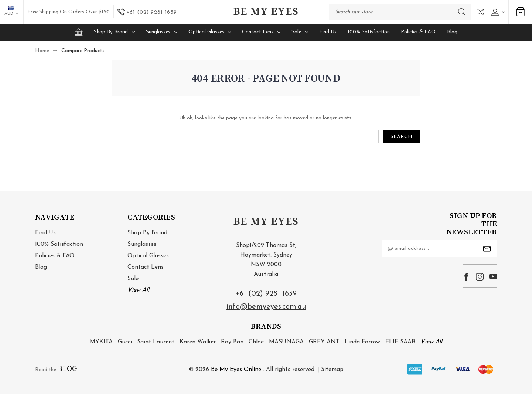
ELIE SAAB (400, 342)
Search (462, 12)
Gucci (125, 342)
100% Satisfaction (369, 32)
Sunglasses (162, 32)
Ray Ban (232, 342)
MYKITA (101, 342)
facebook (466, 277)
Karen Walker (198, 342)
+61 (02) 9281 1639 (266, 294)
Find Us (328, 32)
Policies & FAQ (418, 32)
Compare (480, 12)
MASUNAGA (286, 342)
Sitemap (332, 370)
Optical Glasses (210, 32)
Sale (300, 32)
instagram (480, 277)
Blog (452, 32)
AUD (11, 11)
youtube (493, 277)
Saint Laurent (156, 342)
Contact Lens (261, 32)
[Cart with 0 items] (521, 12)
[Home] (79, 32)
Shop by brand (114, 32)
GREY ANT (324, 342)
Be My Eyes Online (236, 370)
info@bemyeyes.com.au (266, 307)
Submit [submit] (487, 249)
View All (138, 290)
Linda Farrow (362, 342)
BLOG (67, 369)
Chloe (256, 342)
